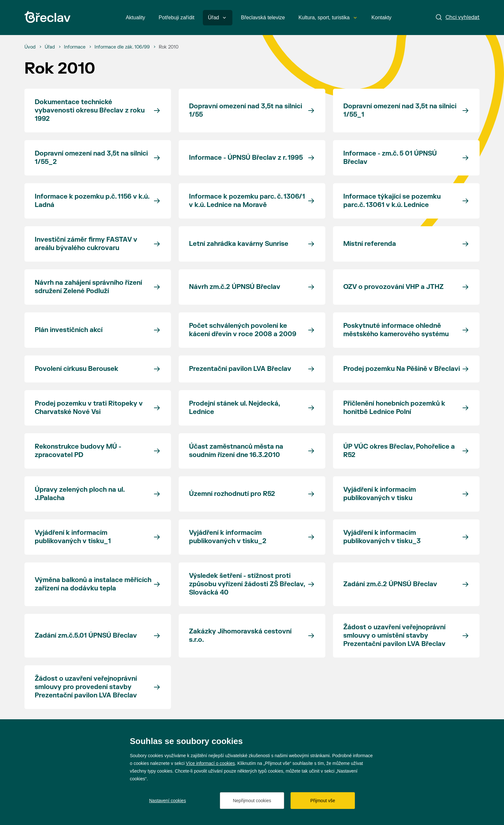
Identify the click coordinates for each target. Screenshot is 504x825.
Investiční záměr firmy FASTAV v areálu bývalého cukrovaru (86, 244)
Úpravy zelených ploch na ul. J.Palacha (80, 494)
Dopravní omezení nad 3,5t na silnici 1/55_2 (91, 158)
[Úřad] (50, 47)
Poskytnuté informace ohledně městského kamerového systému (396, 330)
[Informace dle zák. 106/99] (122, 47)
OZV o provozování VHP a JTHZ (393, 287)
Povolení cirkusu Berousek (76, 369)
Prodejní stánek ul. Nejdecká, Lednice (234, 408)
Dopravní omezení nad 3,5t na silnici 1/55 (246, 110)
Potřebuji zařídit (177, 18)
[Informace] (75, 47)
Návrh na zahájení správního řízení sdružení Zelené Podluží (88, 287)
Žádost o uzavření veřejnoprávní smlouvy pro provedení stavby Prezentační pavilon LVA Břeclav (86, 687)
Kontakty (382, 18)
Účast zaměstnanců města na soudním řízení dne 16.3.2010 (236, 451)
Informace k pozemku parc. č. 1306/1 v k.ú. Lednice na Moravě (247, 201)
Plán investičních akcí (69, 330)
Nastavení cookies (167, 801)
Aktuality (135, 18)
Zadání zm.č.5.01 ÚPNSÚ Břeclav (86, 636)
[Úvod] (30, 47)
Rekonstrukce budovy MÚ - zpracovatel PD (78, 451)
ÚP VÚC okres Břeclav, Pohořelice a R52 (399, 451)
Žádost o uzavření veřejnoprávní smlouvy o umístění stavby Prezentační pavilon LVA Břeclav (394, 636)
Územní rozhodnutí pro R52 (232, 494)
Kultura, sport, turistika (327, 18)
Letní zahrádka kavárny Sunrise (239, 244)
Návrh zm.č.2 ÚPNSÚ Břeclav (235, 287)
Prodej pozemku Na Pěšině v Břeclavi (402, 369)
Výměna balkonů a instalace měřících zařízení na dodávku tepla (93, 584)
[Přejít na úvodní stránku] (47, 17)
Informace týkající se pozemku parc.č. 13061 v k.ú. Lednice (392, 201)
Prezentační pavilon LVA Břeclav (240, 369)
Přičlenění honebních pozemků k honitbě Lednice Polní (394, 408)
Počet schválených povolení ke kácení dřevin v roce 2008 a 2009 (243, 330)
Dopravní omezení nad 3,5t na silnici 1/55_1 (400, 110)
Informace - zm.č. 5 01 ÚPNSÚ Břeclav (390, 158)
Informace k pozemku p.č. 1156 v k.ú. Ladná (92, 201)
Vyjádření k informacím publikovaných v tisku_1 (73, 537)
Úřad (217, 18)
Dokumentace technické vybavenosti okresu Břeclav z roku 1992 (90, 110)
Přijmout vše (323, 801)
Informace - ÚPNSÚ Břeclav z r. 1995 (246, 158)
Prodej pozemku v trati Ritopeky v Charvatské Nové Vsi (89, 408)
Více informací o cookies (210, 763)
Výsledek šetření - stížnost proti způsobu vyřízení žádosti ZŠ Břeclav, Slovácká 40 (247, 584)
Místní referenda (370, 244)
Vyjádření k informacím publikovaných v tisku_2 (228, 537)
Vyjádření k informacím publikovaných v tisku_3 (382, 537)
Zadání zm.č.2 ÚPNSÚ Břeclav (390, 584)
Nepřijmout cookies (252, 801)
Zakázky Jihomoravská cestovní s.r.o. (240, 636)
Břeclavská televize (263, 18)
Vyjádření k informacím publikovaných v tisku (380, 494)
